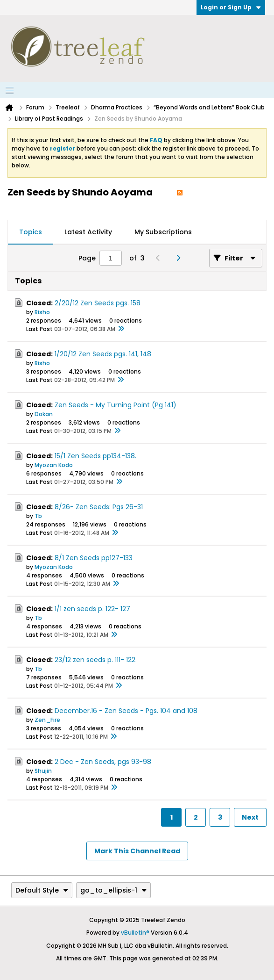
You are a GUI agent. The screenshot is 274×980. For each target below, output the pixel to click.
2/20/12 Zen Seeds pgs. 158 (98, 303)
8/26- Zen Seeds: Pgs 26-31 (99, 507)
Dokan (44, 414)
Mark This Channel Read (137, 851)
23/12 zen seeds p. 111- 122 (95, 660)
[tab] (31, 232)
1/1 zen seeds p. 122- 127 (92, 609)
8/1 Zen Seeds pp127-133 (94, 558)
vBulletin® (135, 933)
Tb (38, 516)
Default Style (42, 890)
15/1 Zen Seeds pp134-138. (95, 456)
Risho (42, 312)
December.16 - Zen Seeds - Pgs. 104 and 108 (126, 711)
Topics (31, 232)
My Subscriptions (163, 232)
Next (250, 817)
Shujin (43, 771)
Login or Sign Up (231, 7)
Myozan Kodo (54, 465)
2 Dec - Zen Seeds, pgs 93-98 (103, 762)
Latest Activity (88, 232)
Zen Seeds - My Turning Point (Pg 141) (116, 405)
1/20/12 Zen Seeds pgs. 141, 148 (103, 354)
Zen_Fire (47, 720)
